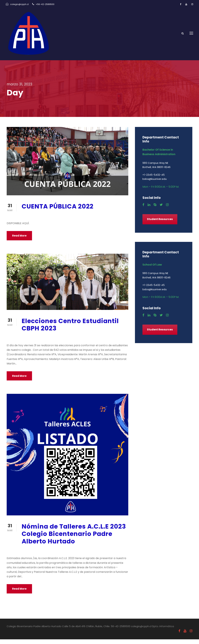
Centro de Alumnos (60, 342)
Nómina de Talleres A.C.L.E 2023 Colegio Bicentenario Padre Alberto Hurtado (74, 539)
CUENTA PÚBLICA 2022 (58, 211)
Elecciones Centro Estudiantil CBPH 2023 (70, 329)
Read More (19, 240)
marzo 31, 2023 (32, 219)
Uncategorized (57, 219)
